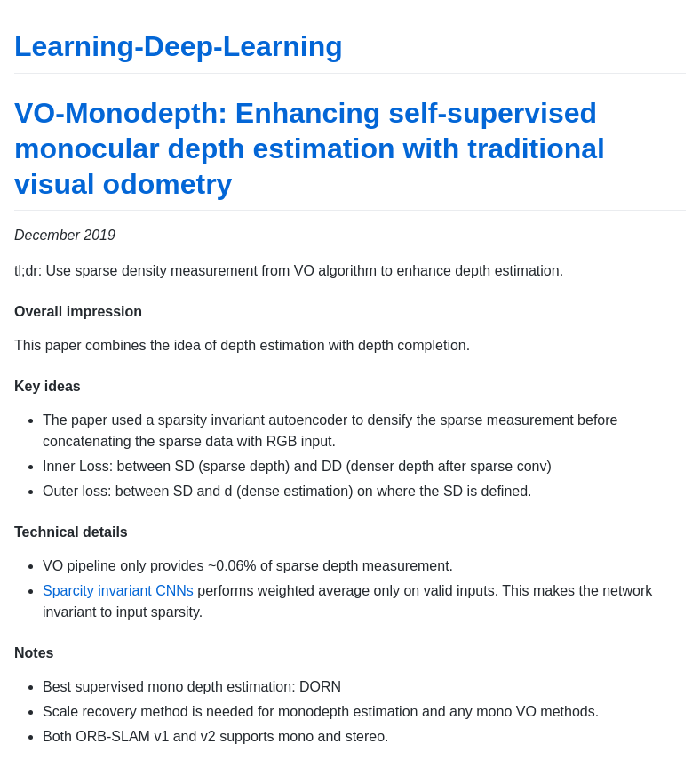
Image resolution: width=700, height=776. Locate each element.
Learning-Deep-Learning (179, 46)
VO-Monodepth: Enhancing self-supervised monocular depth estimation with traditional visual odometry (310, 148)
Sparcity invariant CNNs (118, 591)
